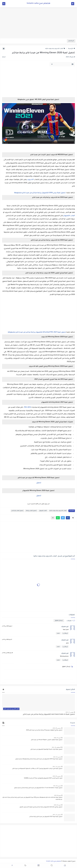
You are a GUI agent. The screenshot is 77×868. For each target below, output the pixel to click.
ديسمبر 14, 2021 (57, 767)
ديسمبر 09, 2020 (57, 776)
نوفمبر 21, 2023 (69, 712)
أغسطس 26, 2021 (56, 747)
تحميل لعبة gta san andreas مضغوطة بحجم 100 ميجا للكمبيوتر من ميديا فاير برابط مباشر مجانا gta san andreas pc (32, 799)
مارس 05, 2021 (57, 757)
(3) (4, 57)
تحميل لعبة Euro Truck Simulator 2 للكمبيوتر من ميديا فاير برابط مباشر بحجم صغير (38, 788)
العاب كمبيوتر (43, 511)
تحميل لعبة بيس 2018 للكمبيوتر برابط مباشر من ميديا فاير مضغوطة (40, 193)
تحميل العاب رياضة (31, 511)
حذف (58, 633)
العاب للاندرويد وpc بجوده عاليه (55, 49)
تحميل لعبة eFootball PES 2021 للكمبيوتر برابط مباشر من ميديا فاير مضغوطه (37, 332)
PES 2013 (27, 407)
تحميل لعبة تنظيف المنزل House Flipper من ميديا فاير (47, 740)
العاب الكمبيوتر (69, 216)
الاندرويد (31, 180)
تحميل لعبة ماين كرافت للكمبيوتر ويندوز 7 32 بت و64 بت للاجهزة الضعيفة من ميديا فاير (37, 769)
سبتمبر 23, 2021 (57, 815)
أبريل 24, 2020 (57, 738)
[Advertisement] (38, 23)
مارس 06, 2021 (57, 786)
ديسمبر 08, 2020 (57, 728)
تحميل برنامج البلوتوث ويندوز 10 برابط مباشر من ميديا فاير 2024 (44, 730)
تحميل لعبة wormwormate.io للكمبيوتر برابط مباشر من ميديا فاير (49, 714)
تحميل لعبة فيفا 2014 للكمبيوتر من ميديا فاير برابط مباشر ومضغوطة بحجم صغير (39, 759)
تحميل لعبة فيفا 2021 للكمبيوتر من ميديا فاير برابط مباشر (46, 817)
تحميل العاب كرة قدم (17, 511)
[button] (68, 518)
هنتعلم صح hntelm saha (38, 4)
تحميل (39, 483)
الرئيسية (72, 49)
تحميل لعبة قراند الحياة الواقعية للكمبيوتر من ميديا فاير (46, 749)
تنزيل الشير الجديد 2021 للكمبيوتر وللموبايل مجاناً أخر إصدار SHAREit (43, 778)
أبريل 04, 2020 (57, 805)
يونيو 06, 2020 (57, 795)
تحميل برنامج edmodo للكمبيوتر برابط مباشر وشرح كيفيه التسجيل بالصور (41, 807)
